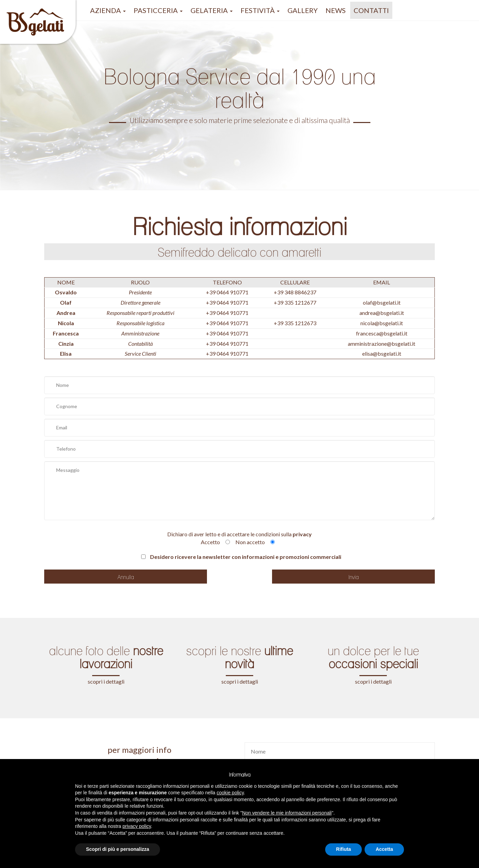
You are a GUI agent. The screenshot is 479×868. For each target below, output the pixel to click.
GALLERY (303, 10)
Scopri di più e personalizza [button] (118, 849)
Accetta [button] (384, 849)
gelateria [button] (212, 10)
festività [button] (260, 10)
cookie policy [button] (230, 793)
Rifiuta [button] (344, 849)
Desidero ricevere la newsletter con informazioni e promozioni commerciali (241, 557)
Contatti (371, 10)
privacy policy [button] (137, 826)
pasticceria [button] (158, 10)
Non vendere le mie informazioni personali (287, 813)
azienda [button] (108, 10)
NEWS (336, 10)
